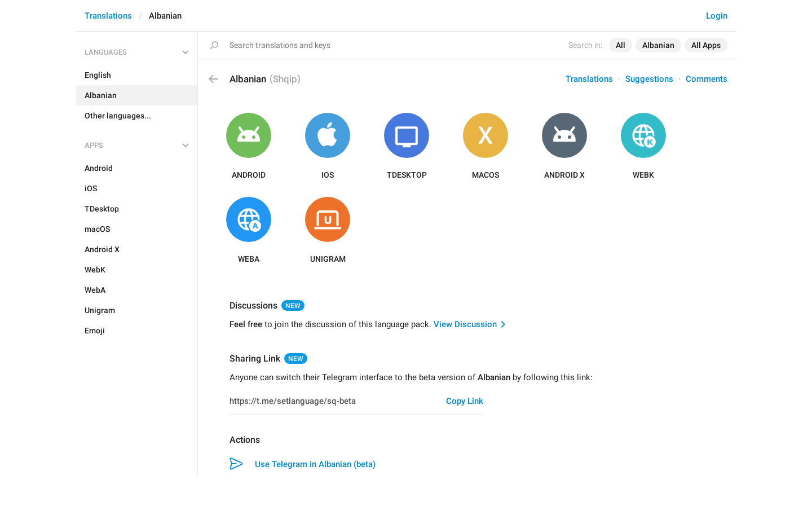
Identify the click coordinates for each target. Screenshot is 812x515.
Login (717, 16)
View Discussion (465, 324)
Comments (707, 79)
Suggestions (649, 79)
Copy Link (465, 401)
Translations (108, 16)
